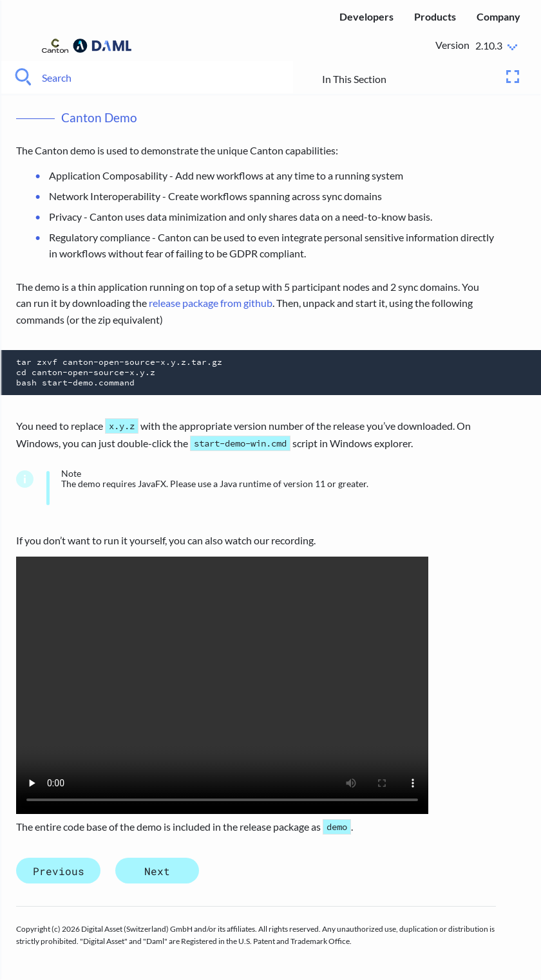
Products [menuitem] (435, 16)
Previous (59, 870)
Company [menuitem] (498, 16)
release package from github (211, 303)
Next (157, 870)
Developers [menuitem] (366, 16)
